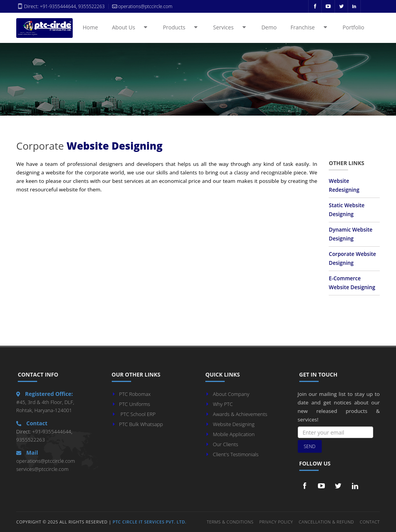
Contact (370, 522)
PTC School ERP (138, 414)
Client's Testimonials (236, 454)
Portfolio (353, 27)
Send (310, 446)
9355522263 (91, 6)
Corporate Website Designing (352, 258)
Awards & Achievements (240, 414)
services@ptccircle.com (42, 469)
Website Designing (234, 424)
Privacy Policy (276, 522)
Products (181, 27)
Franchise (310, 27)
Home (90, 27)
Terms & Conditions (230, 522)
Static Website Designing (346, 210)
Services (231, 27)
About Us (131, 27)
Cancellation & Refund (327, 522)
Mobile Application (234, 434)
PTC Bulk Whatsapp (141, 424)
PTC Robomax (135, 394)
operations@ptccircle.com (46, 461)
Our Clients (226, 444)
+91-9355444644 (58, 6)
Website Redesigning (344, 185)
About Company (231, 394)
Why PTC (223, 404)
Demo (269, 27)
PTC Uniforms (135, 404)
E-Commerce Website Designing (352, 283)
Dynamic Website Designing (351, 234)
